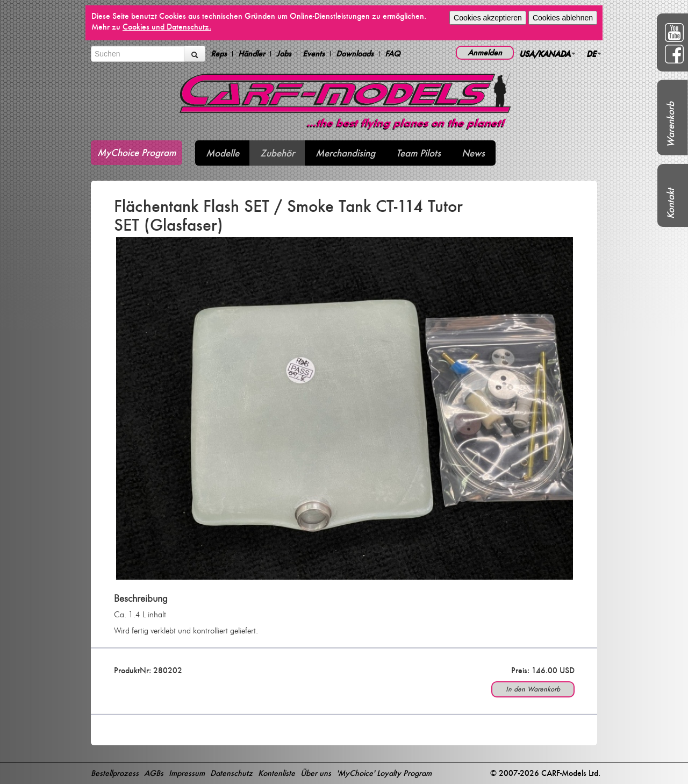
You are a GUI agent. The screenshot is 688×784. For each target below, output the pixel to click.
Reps (219, 54)
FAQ (393, 54)
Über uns (316, 773)
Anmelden (485, 52)
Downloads (355, 54)
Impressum (187, 773)
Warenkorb (671, 124)
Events (314, 54)
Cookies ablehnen (563, 18)
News (473, 153)
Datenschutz (231, 773)
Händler (252, 54)
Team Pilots (418, 153)
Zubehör (277, 153)
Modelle (223, 153)
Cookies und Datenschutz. (167, 27)
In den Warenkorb (533, 689)
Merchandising (345, 153)
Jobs (284, 54)
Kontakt (671, 204)
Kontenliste (277, 773)
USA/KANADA (547, 54)
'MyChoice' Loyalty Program (384, 773)
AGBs (154, 773)
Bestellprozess (115, 773)
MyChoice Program (137, 152)
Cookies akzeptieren (488, 18)
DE (594, 54)
